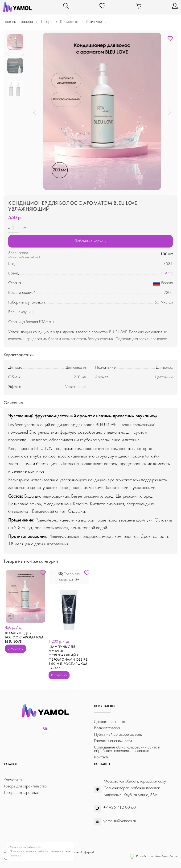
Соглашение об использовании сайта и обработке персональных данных (127, 749)
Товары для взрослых (21, 793)
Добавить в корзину (90, 241)
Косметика (13, 780)
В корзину (16, 649)
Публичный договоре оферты (118, 735)
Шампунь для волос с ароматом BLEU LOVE (24, 638)
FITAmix (167, 273)
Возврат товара (107, 728)
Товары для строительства (25, 786)
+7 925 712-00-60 (120, 808)
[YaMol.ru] (17, 7)
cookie (38, 847)
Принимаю (16, 856)
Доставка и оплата (110, 722)
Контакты (102, 757)
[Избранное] (102, 7)
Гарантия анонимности (113, 741)
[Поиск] (66, 7)
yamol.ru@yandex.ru (120, 821)
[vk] (45, 729)
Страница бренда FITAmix (31, 322)
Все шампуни (21, 312)
